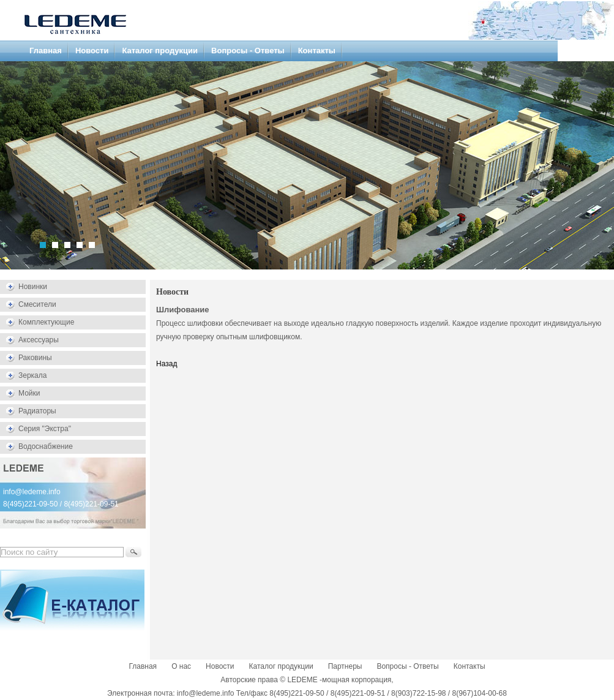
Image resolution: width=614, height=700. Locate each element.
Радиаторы (37, 411)
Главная (46, 51)
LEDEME (302, 680)
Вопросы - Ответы (248, 51)
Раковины (35, 358)
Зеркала (32, 375)
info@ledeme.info (32, 492)
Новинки (33, 287)
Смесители (37, 304)
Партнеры (345, 666)
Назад (167, 364)
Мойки (29, 393)
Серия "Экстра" (45, 429)
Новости (92, 51)
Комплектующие (46, 322)
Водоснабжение (46, 446)
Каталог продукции (160, 51)
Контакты (317, 51)
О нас (181, 666)
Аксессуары (39, 340)
